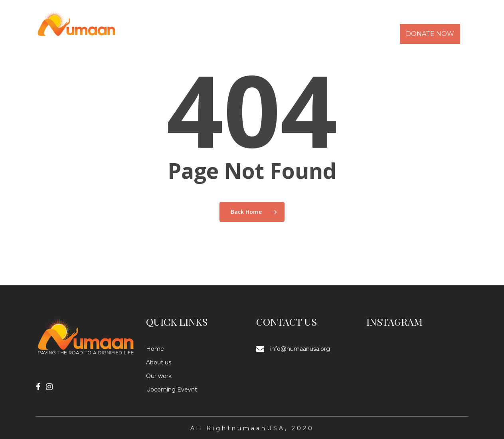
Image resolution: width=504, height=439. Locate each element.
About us (159, 362)
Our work (159, 376)
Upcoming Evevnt (172, 390)
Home (155, 349)
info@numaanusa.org (300, 349)
